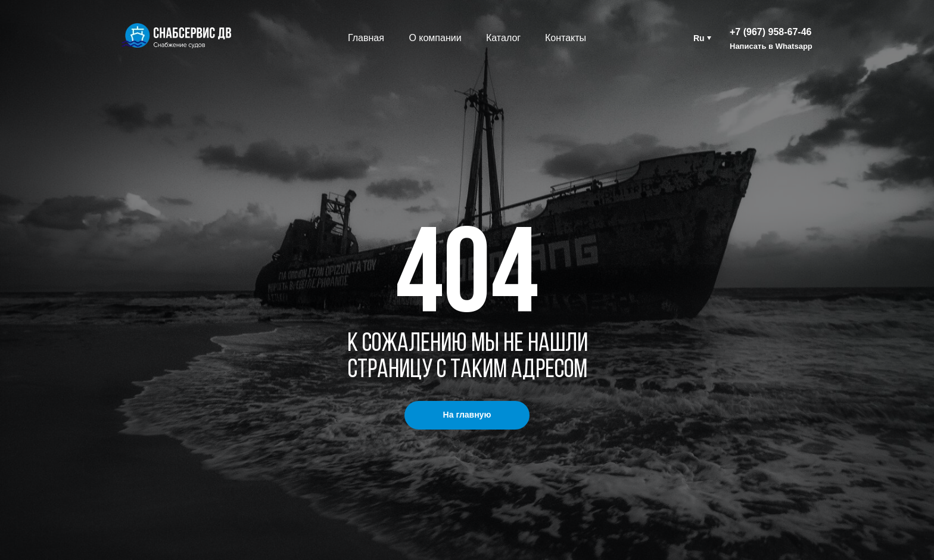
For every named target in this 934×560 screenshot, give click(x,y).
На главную (467, 415)
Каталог (503, 38)
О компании (435, 38)
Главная (366, 38)
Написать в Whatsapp (771, 46)
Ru (699, 38)
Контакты (566, 38)
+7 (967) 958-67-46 (770, 32)
